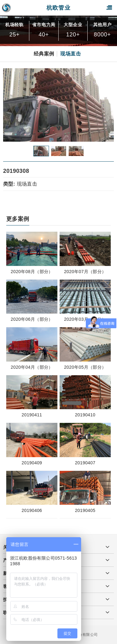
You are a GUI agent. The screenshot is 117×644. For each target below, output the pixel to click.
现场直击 (71, 54)
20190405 (85, 510)
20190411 (32, 415)
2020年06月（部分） (32, 319)
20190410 (85, 415)
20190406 (32, 510)
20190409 (32, 463)
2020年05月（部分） (85, 367)
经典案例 (44, 54)
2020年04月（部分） (32, 367)
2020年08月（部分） (32, 272)
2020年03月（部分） (85, 319)
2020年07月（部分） (85, 272)
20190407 (85, 463)
